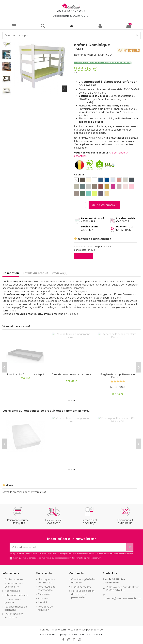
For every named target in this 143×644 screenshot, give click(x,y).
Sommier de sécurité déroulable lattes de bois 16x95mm (118, 376)
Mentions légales (81, 587)
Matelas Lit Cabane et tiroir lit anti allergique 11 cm (72, 376)
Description (11, 273)
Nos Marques (12, 591)
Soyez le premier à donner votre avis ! (24, 492)
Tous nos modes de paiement (16, 608)
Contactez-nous (14, 579)
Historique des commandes (46, 581)
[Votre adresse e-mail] (68, 547)
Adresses (43, 598)
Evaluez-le (84, 256)
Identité (43, 602)
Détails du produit (35, 273)
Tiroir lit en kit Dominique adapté (25, 459)
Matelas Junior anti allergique (25, 374)
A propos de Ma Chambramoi (14, 585)
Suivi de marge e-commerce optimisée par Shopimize (71, 630)
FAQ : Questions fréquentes (14, 616)
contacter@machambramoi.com (122, 598)
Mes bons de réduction (45, 608)
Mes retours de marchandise (47, 588)
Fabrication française (16, 595)
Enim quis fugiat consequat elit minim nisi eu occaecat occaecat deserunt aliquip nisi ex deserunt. (57, 558)
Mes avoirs (44, 594)
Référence (80, 55)
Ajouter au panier (104, 205)
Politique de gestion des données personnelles (83, 594)
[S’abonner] (130, 547)
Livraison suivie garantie (13, 601)
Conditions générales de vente (83, 581)
